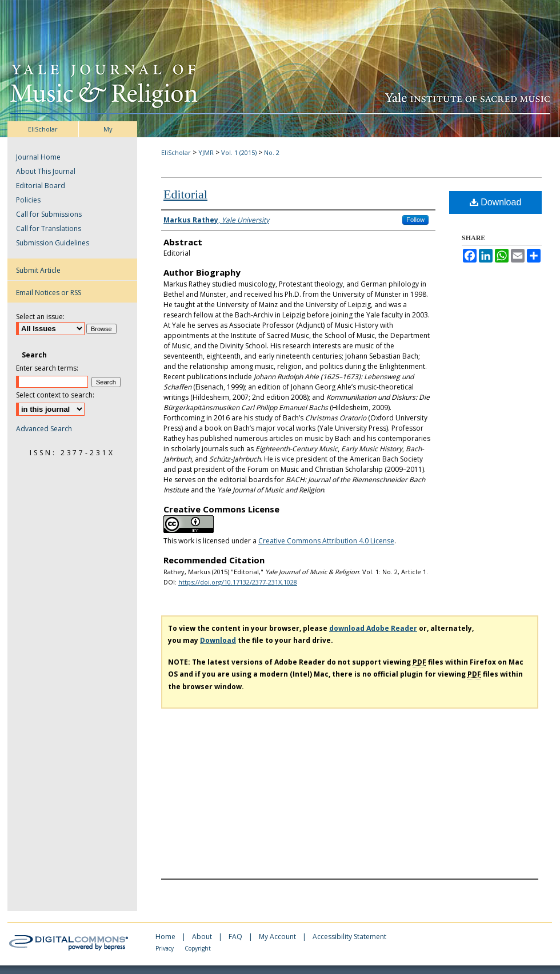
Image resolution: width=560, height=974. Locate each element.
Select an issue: (40, 317)
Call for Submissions (49, 214)
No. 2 (272, 152)
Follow (415, 220)
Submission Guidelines (53, 243)
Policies (28, 200)
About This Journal (46, 171)
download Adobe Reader (373, 628)
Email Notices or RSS (49, 293)
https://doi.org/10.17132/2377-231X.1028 (238, 582)
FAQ (236, 937)
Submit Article (38, 270)
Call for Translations (49, 228)
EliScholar (176, 152)
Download (496, 202)
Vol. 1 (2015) (239, 152)
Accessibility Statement (349, 937)
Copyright (198, 948)
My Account (278, 937)
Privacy (165, 948)
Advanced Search (44, 429)
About (203, 937)
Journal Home (38, 157)
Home (166, 937)
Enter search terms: (47, 368)
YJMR (206, 152)
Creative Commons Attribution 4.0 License (326, 541)
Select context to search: (55, 395)
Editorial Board (41, 186)
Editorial (185, 194)
